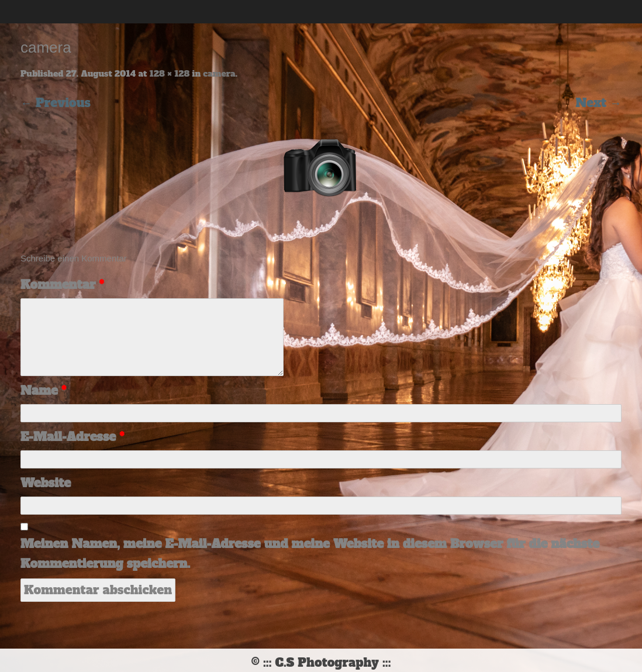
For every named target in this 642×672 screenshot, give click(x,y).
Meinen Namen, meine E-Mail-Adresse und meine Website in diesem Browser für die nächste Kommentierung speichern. (310, 554)
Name (43, 391)
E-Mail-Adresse (72, 437)
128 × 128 (170, 74)
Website (46, 483)
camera (219, 74)
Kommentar (62, 285)
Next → (599, 103)
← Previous (56, 103)
